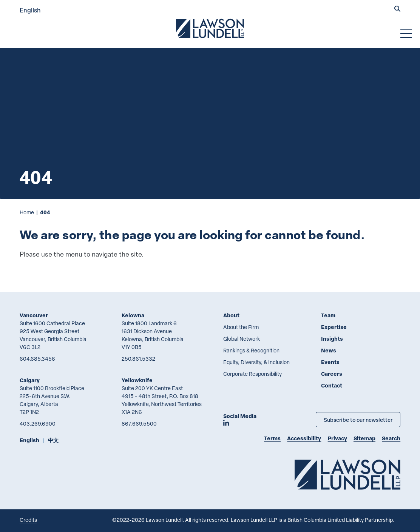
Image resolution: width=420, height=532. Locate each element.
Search (391, 438)
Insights (332, 339)
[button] (397, 9)
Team (328, 315)
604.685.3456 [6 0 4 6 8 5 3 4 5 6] (37, 359)
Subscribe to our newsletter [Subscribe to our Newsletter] (358, 420)
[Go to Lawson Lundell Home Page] (210, 28)
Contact (332, 385)
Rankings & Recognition (251, 350)
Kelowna (133, 315)
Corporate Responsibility (252, 374)
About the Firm (241, 327)
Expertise (334, 327)
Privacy (337, 438)
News (329, 350)
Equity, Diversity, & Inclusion (256, 362)
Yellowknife (137, 380)
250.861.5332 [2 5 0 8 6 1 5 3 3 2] (138, 359)
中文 (53, 440)
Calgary (30, 380)
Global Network (242, 339)
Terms (272, 438)
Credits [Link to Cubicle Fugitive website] (28, 520)
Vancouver (34, 315)
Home (27, 212)
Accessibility (304, 438)
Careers (332, 374)
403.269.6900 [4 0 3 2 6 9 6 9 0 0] (38, 424)
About (231, 315)
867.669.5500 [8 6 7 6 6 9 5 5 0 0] (139, 424)
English (30, 10)
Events (330, 362)
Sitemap (364, 438)
